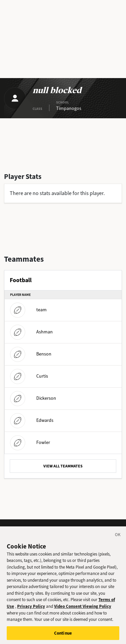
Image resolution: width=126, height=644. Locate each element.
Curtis (29, 376)
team (28, 310)
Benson (31, 354)
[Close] (118, 540)
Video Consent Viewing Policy (83, 611)
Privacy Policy (31, 611)
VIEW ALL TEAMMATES (63, 466)
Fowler (30, 442)
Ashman (31, 332)
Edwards (32, 420)
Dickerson (33, 398)
